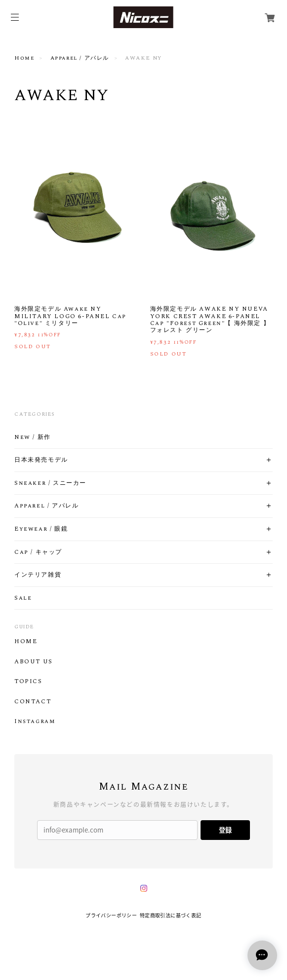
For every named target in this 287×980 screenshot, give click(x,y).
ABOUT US (34, 662)
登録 (225, 830)
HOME (26, 642)
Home (24, 58)
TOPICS (28, 682)
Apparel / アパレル (80, 58)
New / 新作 (33, 437)
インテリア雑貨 (38, 575)
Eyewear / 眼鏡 (41, 529)
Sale (23, 598)
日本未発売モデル (41, 460)
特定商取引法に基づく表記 (171, 915)
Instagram (35, 722)
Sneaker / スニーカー (50, 483)
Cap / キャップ (38, 552)
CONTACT (33, 702)
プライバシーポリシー (111, 915)
